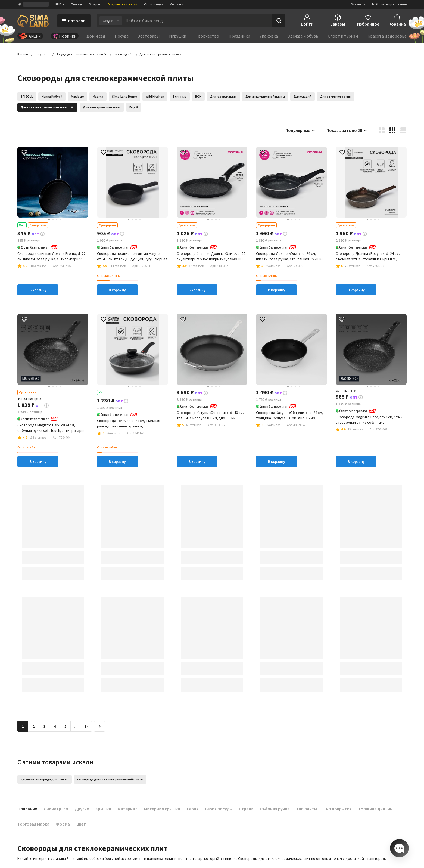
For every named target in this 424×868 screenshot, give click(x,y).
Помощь (77, 4)
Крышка (103, 809)
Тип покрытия (338, 809)
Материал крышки (162, 809)
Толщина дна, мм (375, 809)
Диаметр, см (56, 809)
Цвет (81, 824)
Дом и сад (96, 36)
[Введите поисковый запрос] (197, 21)
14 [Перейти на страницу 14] (86, 727)
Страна (246, 809)
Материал (128, 809)
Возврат (95, 4)
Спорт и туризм (343, 36)
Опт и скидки (154, 4)
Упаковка (269, 36)
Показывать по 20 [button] (347, 131)
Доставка (177, 4)
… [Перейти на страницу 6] (76, 727)
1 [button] (23, 727)
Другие (82, 809)
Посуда (122, 36)
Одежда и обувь (303, 36)
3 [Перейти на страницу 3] (44, 727)
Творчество (207, 36)
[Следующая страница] (99, 727)
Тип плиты (307, 809)
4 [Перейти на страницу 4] (55, 727)
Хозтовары (149, 36)
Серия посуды (219, 809)
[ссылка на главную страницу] (33, 21)
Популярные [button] (300, 131)
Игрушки (178, 36)
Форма (63, 824)
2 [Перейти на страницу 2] (34, 727)
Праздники (239, 36)
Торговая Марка (33, 824)
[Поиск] (279, 21)
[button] (161, 54)
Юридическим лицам (122, 4)
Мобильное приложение (389, 4)
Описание (27, 809)
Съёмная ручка (275, 809)
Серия (193, 809)
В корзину (38, 290)
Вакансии (358, 4)
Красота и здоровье (387, 36)
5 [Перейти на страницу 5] (65, 727)
